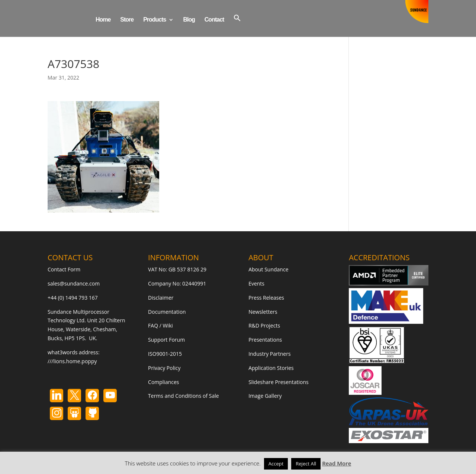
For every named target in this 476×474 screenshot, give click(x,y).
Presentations (265, 340)
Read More (337, 463)
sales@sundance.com (74, 283)
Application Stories (271, 368)
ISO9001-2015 (165, 354)
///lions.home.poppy (72, 361)
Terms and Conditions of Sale (184, 396)
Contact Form (64, 269)
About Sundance (268, 269)
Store (127, 20)
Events (256, 283)
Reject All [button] (306, 464)
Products (155, 20)
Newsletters (263, 312)
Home (103, 20)
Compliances (163, 382)
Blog (189, 20)
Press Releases (266, 298)
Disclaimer (161, 298)
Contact (214, 20)
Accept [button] (276, 464)
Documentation (167, 312)
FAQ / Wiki (160, 325)
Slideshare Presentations (279, 382)
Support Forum (166, 340)
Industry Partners (269, 354)
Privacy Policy (164, 368)
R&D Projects (264, 325)
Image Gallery (265, 396)
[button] (237, 25)
